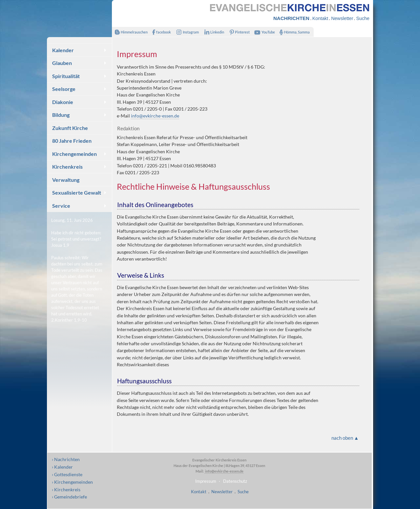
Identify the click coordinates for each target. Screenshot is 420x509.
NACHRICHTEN (291, 18)
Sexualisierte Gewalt (77, 192)
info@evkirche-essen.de (155, 116)
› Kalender (62, 467)
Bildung (61, 115)
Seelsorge (64, 89)
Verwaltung (66, 180)
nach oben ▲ (345, 438)
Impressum (206, 481)
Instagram (186, 32)
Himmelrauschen (130, 32)
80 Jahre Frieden (72, 141)
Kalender (63, 50)
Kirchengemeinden (74, 154)
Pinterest (239, 32)
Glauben (62, 63)
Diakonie (63, 102)
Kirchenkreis (67, 167)
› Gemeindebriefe (69, 497)
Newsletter (342, 18)
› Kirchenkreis (66, 489)
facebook (160, 32)
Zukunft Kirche (70, 128)
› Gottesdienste (67, 474)
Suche (363, 18)
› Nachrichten (66, 459)
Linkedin (213, 32)
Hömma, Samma (293, 32)
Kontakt (320, 18)
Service (61, 206)
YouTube (264, 32)
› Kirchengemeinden (72, 482)
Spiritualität (66, 76)
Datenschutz (235, 481)
